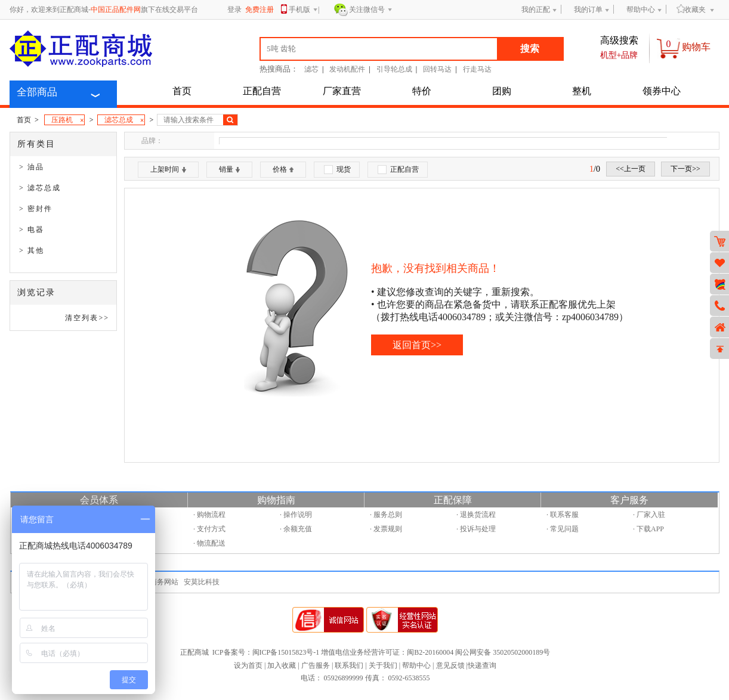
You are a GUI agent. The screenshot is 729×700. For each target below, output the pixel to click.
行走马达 (477, 69)
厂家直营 (342, 91)
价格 (283, 169)
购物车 (696, 47)
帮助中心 (641, 10)
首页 (182, 91)
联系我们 (349, 665)
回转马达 (437, 69)
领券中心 (662, 91)
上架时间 (168, 169)
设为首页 (248, 665)
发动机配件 (347, 69)
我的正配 (536, 10)
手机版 (303, 10)
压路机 (68, 120)
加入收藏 (282, 665)
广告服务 (316, 665)
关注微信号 (371, 10)
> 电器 (32, 230)
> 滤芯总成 (40, 188)
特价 (422, 91)
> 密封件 (36, 209)
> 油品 (32, 167)
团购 (502, 91)
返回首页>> (417, 345)
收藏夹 (691, 9)
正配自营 (262, 91)
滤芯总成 (124, 120)
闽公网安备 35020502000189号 (503, 652)
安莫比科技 (202, 582)
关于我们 (383, 665)
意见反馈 (450, 665)
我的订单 (588, 10)
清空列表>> (87, 318)
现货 (337, 170)
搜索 (530, 49)
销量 (229, 169)
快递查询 (482, 665)
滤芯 (311, 69)
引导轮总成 (394, 69)
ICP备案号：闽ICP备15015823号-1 (266, 652)
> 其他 (32, 250)
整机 (582, 91)
